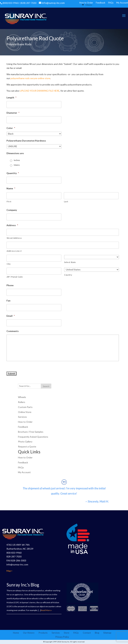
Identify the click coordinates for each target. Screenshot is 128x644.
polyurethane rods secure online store (30, 78)
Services (22, 417)
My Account (122, 3)
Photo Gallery (25, 442)
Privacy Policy (62, 637)
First (9, 201)
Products (43, 633)
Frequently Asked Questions (33, 437)
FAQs (111, 3)
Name (11, 188)
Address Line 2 (14, 251)
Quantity (13, 173)
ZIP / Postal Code (15, 277)
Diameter (13, 113)
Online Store (25, 412)
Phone (10, 285)
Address (12, 225)
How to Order (25, 422)
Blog (97, 633)
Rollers (22, 402)
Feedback (101, 3)
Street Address (14, 238)
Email (11, 316)
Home (16, 633)
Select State (70, 262)
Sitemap (107, 633)
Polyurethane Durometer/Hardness (26, 141)
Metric (17, 165)
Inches (17, 160)
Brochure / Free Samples (31, 432)
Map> (9, 571)
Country (68, 275)
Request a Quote (27, 447)
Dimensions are (15, 153)
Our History (29, 633)
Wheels (22, 397)
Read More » (46, 611)
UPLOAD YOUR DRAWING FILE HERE (40, 91)
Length (11, 98)
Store (66, 633)
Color (11, 128)
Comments (13, 331)
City (9, 264)
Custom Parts (25, 407)
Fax (8, 301)
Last (66, 201)
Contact (87, 633)
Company (12, 210)
